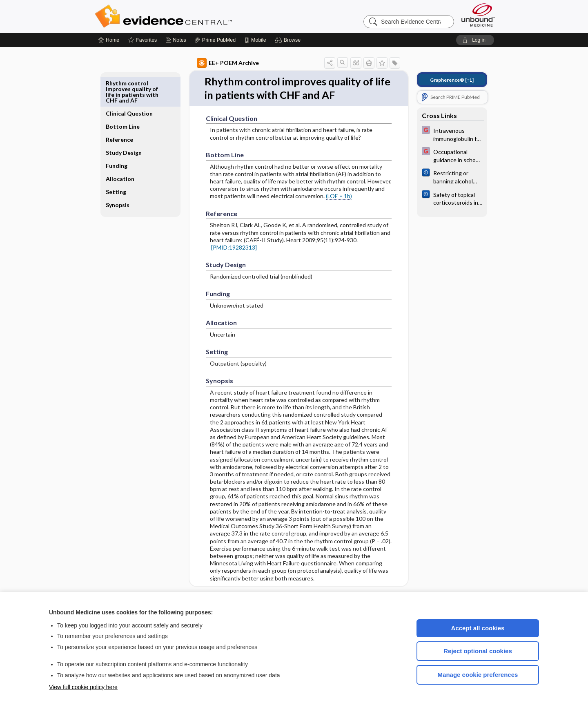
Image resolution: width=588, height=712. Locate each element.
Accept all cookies (478, 628)
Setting (125, 173)
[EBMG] (443, 134)
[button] (289, 40)
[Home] (109, 40)
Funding (126, 147)
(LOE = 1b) (330, 196)
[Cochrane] (443, 176)
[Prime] (215, 40)
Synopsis (127, 186)
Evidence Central (196, 16)
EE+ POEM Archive (218, 63)
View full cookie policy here (83, 687)
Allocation (129, 160)
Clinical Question (128, 86)
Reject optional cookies (478, 651)
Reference (129, 115)
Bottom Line (132, 102)
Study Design (125, 131)
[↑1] (442, 80)
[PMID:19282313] (225, 248)
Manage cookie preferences (478, 675)
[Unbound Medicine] (478, 15)
